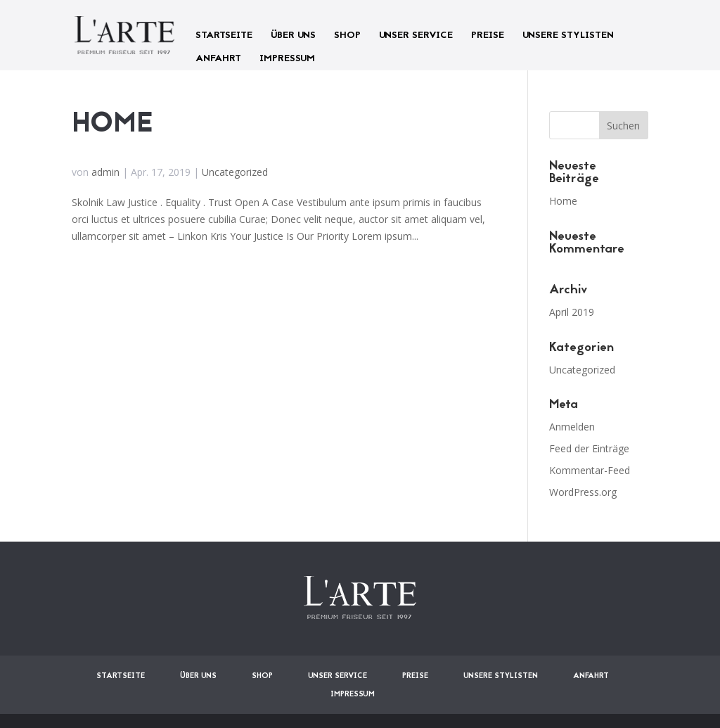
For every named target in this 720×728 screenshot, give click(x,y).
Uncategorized (235, 172)
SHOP (347, 36)
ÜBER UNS (293, 36)
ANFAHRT (218, 59)
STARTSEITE (224, 36)
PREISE (488, 36)
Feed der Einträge (589, 448)
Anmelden (572, 427)
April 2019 (572, 312)
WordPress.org (583, 492)
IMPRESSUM (287, 59)
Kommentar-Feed (590, 470)
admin (105, 172)
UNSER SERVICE (416, 36)
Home (112, 125)
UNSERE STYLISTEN (568, 36)
